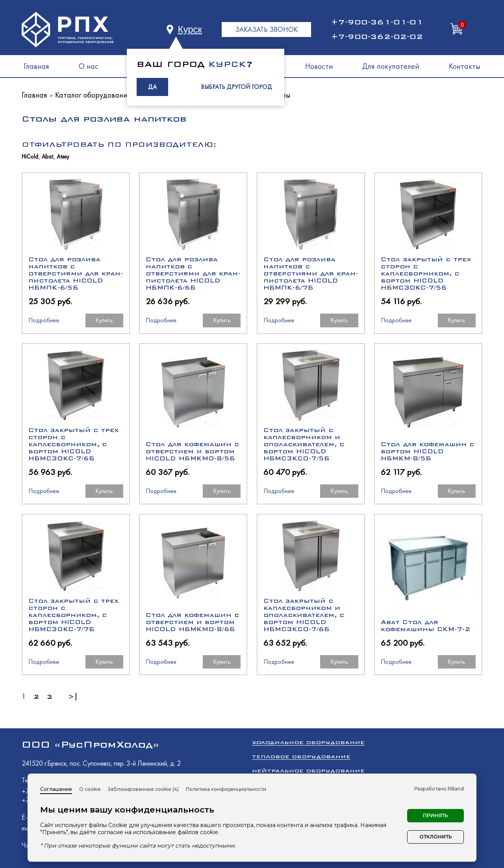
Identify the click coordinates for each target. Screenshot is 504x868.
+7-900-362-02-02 (377, 37)
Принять (435, 815)
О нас (89, 66)
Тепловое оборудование (301, 756)
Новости (319, 66)
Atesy (63, 157)
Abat (47, 157)
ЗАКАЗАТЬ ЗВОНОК (266, 29)
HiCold (30, 157)
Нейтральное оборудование (308, 771)
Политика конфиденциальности (226, 789)
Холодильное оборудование (308, 742)
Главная (36, 66)
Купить (104, 320)
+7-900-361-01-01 (377, 22)
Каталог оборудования (93, 95)
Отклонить (436, 837)
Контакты (465, 66)
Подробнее (44, 320)
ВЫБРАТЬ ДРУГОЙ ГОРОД (236, 87)
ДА (152, 87)
